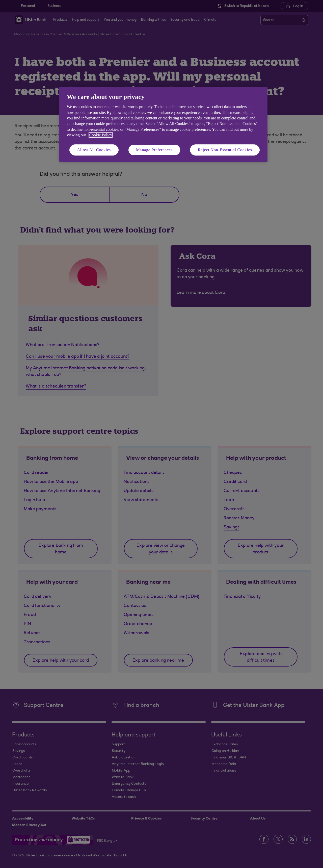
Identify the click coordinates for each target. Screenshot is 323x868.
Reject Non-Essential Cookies (225, 150)
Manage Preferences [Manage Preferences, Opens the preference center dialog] (154, 150)
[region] (163, 124)
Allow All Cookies (94, 150)
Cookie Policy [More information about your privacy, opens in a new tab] (101, 135)
